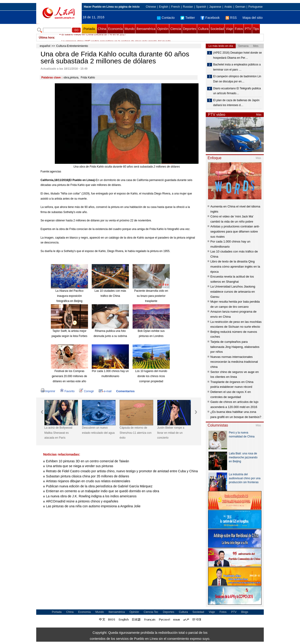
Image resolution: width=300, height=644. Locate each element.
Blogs (245, 612)
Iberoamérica (146, 29)
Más (259, 115)
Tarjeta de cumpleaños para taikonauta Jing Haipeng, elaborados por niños (235, 347)
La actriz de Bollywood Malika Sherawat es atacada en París (58, 433)
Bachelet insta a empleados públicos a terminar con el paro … (237, 67)
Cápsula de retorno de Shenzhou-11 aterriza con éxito (135, 433)
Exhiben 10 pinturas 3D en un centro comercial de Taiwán (88, 461)
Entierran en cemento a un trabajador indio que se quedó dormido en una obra (103, 491)
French (175, 7)
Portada (89, 29)
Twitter (188, 18)
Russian (188, 7)
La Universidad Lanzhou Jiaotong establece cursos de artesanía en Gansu (233, 291)
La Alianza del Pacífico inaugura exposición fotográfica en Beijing (70, 296)
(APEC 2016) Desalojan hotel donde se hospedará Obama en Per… (237, 55)
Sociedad (217, 29)
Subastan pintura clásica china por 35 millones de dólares (88, 476)
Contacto (166, 18)
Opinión (163, 29)
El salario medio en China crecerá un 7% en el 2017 (94, 38)
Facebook (210, 18)
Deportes (190, 29)
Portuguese (256, 7)
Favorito (67, 391)
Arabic (228, 7)
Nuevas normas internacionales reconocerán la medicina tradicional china (234, 362)
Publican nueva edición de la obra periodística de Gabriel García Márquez (99, 486)
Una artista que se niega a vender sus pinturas (80, 466)
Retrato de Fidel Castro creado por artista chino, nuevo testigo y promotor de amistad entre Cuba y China (122, 471)
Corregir (86, 391)
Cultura (203, 29)
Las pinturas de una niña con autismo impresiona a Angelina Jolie (93, 506)
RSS (231, 18)
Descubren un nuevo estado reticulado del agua (98, 430)
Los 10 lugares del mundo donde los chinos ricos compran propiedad (151, 376)
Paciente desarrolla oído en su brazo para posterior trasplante (151, 296)
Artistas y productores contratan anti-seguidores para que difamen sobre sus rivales (235, 231)
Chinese (151, 7)
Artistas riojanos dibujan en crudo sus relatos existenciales (88, 481)
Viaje (229, 29)
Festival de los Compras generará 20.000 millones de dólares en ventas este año (69, 376)
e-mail (105, 391)
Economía (116, 29)
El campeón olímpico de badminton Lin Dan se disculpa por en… (237, 79)
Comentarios (125, 391)
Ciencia (176, 29)
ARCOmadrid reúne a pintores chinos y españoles (82, 501)
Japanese (215, 7)
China (102, 29)
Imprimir (48, 391)
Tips (256, 29)
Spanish (201, 7)
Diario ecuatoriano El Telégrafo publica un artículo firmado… (237, 91)
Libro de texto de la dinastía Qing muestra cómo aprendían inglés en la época (235, 266)
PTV (248, 29)
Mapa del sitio (253, 18)
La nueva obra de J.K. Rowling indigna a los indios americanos (91, 496)
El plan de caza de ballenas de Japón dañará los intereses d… (236, 103)
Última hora (46, 38)
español (45, 46)
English (164, 7)
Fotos (239, 29)
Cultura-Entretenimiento (72, 46)
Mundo (130, 29)
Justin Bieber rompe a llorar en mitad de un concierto (171, 433)
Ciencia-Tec (151, 612)
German (240, 7)
